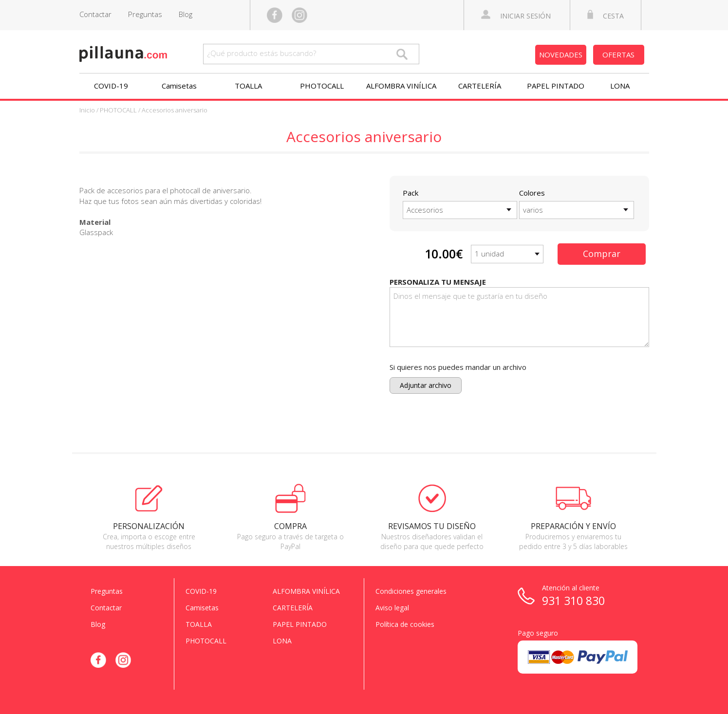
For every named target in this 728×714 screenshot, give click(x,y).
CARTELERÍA (480, 86)
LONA (620, 86)
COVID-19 (111, 86)
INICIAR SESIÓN (516, 15)
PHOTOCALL (322, 86)
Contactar (95, 14)
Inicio (87, 110)
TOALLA (248, 86)
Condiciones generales (411, 591)
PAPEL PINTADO (556, 86)
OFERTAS (618, 55)
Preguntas (145, 14)
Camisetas (179, 86)
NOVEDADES (561, 55)
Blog (186, 14)
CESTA (606, 15)
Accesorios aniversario (175, 110)
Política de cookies (405, 624)
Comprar (602, 254)
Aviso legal (392, 608)
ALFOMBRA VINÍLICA (401, 86)
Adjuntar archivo (426, 385)
